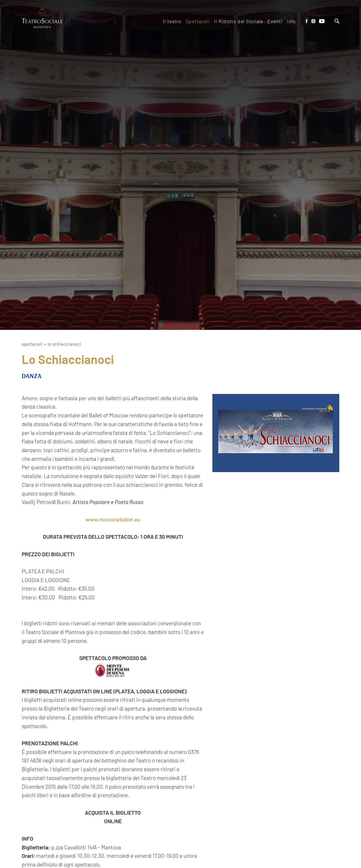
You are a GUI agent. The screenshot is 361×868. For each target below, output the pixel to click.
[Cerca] (337, 22)
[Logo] (42, 19)
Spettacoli (32, 344)
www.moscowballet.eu (113, 519)
